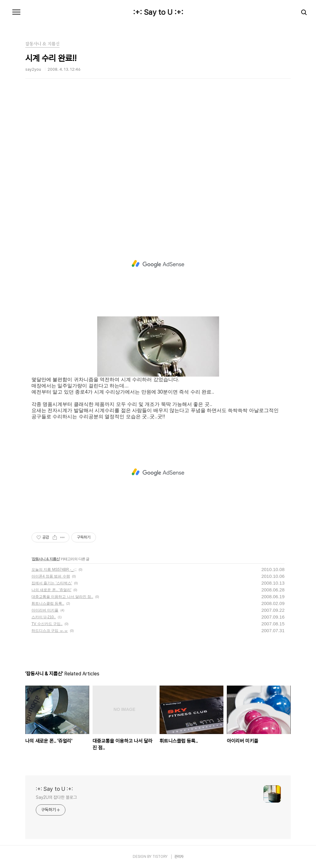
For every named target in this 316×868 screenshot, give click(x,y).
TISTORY (160, 857)
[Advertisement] (158, 162)
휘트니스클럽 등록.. (48, 603)
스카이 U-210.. (44, 617)
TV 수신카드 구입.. (47, 624)
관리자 (179, 857)
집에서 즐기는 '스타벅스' (52, 583)
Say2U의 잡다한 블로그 (56, 797)
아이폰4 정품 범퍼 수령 (51, 576)
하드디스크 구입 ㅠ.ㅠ (50, 631)
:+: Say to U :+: (158, 12)
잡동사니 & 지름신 (46, 559)
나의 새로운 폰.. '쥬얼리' (51, 590)
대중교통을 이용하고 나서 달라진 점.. (62, 597)
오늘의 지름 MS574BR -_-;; (54, 570)
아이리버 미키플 (45, 610)
